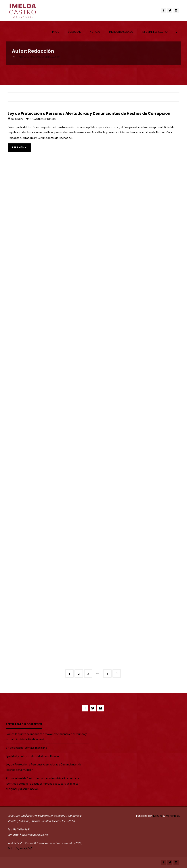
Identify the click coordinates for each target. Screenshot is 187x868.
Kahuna (158, 816)
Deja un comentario (43, 119)
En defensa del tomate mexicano (26, 748)
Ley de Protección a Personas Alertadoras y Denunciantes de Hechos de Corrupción (89, 113)
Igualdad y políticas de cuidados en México (32, 756)
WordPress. (173, 816)
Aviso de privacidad (19, 848)
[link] (176, 32)
